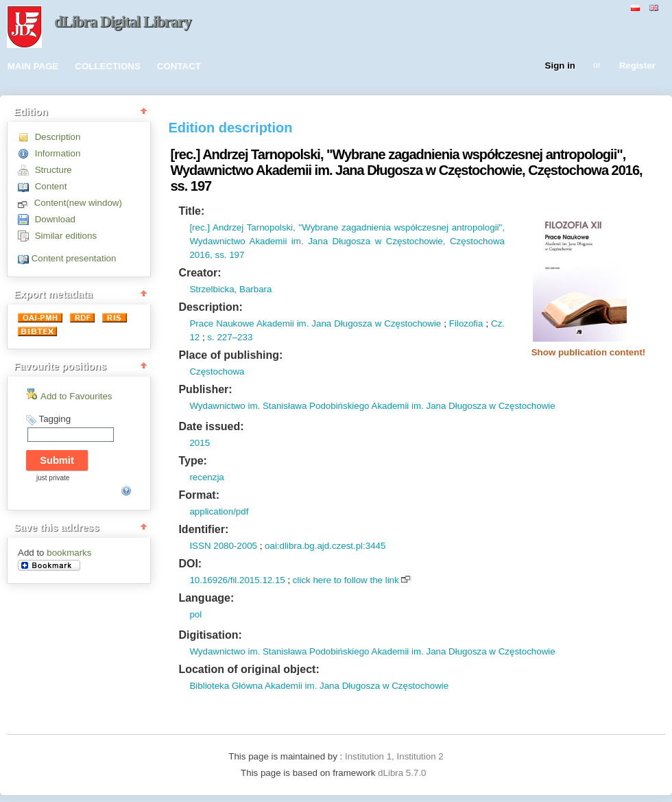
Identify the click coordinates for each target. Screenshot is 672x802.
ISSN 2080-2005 (223, 546)
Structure (53, 170)
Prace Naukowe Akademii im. (249, 323)
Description (58, 137)
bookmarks (69, 553)
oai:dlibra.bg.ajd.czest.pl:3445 (325, 546)
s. (211, 337)
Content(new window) (78, 203)
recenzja (206, 477)
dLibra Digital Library (123, 22)
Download (55, 219)
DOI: (190, 564)
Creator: (200, 273)
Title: (191, 211)
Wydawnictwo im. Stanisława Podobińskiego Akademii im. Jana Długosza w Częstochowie (372, 406)
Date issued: (211, 426)
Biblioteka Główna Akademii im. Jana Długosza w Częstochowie (319, 686)
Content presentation (74, 258)
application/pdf (219, 511)
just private (53, 478)
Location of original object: (249, 669)
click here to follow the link (346, 580)
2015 (200, 443)
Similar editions (66, 236)
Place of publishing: (230, 355)
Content (51, 186)
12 (194, 337)
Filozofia (466, 323)
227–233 (234, 337)
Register (637, 66)
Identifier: (203, 529)
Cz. (498, 323)
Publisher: (205, 389)
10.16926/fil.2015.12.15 (237, 580)
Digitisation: (210, 635)
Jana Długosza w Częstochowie (375, 323)
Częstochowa (217, 371)
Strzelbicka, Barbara (230, 289)
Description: (210, 307)
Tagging (55, 419)
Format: (199, 495)
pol (195, 614)
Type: (192, 461)
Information (58, 153)
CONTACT (179, 66)
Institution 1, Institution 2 (394, 756)
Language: (206, 598)
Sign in (560, 66)
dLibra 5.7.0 (403, 773)
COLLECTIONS (108, 66)
